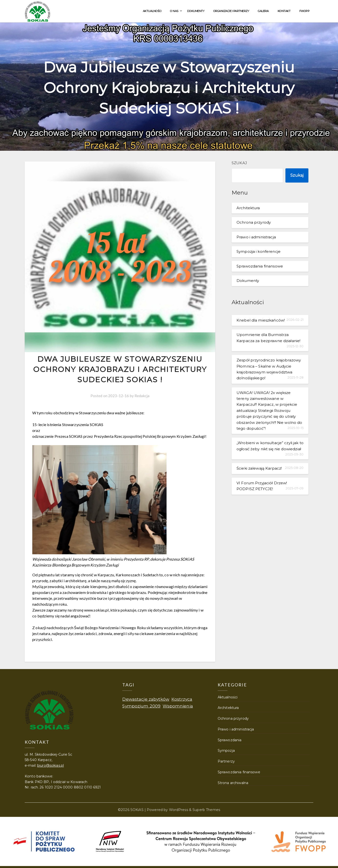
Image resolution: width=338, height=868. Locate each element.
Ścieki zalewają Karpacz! (259, 468)
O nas (174, 11)
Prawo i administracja (256, 237)
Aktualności (152, 11)
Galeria (263, 11)
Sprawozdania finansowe (260, 266)
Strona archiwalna (233, 783)
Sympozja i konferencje (259, 251)
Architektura (248, 208)
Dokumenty (196, 11)
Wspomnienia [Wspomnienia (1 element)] (178, 706)
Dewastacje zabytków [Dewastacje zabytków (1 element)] (146, 699)
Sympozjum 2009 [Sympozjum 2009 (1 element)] (141, 706)
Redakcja (142, 396)
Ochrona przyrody (254, 222)
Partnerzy (226, 761)
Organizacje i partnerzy (231, 11)
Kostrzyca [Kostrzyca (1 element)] (182, 699)
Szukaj (239, 163)
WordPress (179, 810)
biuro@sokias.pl (51, 765)
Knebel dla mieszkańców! (261, 320)
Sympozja (226, 751)
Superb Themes (206, 810)
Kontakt (284, 11)
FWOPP (304, 11)
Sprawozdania (230, 740)
